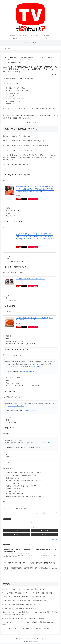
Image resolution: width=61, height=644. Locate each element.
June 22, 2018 (39, 448)
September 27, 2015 (29, 411)
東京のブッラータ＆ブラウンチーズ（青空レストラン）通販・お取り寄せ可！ (25, 590)
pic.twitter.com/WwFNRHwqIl (31, 366)
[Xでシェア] (17, 531)
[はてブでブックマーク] (17, 535)
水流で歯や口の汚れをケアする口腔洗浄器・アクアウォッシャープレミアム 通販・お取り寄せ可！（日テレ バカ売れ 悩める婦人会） (30, 614)
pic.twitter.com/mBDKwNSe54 (44, 443)
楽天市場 (19, 199)
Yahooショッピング (34, 199)
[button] (59, 48)
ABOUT (33, 639)
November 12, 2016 (28, 371)
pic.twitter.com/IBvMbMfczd (16, 406)
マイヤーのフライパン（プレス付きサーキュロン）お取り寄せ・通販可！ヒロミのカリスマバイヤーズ (30, 624)
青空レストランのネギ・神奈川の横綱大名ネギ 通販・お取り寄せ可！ (23, 605)
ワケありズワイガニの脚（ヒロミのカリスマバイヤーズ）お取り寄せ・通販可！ (26, 629)
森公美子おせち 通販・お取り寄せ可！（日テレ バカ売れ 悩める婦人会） (24, 619)
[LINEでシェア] (44, 535)
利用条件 (16, 639)
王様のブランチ (7, 519)
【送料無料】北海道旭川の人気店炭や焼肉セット (30, 279)
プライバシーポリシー (25, 639)
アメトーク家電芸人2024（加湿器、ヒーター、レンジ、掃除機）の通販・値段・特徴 (27, 594)
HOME (46, 639)
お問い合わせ (39, 639)
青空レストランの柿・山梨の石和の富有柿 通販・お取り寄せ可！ (21, 609)
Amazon (25, 199)
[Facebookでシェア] (44, 531)
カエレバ (22, 196)
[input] (30, 48)
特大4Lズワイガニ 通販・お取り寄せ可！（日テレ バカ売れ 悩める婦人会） (24, 601)
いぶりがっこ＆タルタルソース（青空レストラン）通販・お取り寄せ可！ (24, 597)
